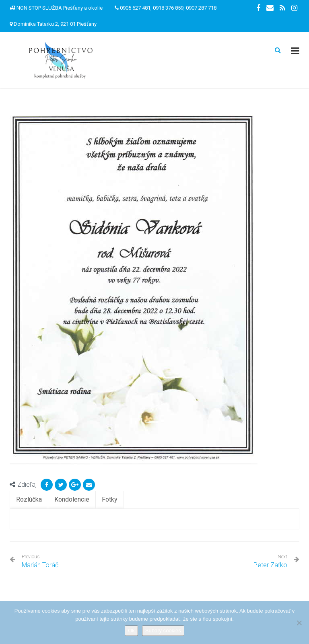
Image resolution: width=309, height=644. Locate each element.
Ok (131, 631)
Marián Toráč (40, 561)
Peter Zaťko (270, 565)
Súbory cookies (163, 631)
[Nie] (299, 623)
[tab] (29, 500)
